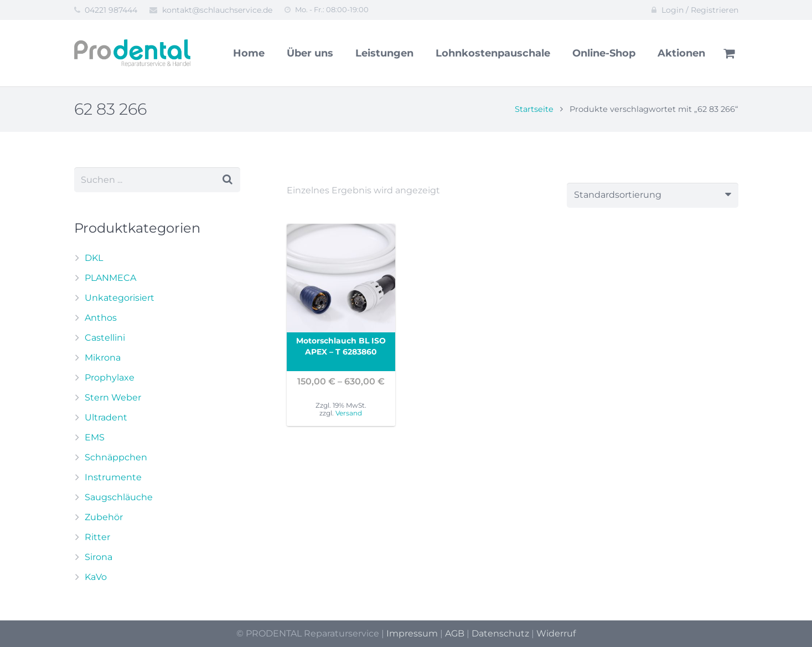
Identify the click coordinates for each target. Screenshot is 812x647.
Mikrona (103, 358)
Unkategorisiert (120, 298)
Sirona (99, 557)
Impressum (412, 633)
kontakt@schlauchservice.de (217, 10)
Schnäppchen (116, 457)
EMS (95, 437)
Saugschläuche (119, 497)
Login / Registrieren (700, 10)
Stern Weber (113, 397)
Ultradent (106, 417)
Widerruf (556, 633)
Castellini (105, 338)
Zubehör (104, 517)
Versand (349, 413)
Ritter (97, 537)
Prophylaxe (110, 378)
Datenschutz (500, 633)
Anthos (101, 318)
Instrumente (113, 477)
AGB (455, 633)
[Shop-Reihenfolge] (653, 195)
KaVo (96, 577)
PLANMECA (110, 278)
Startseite (534, 109)
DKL (94, 258)
